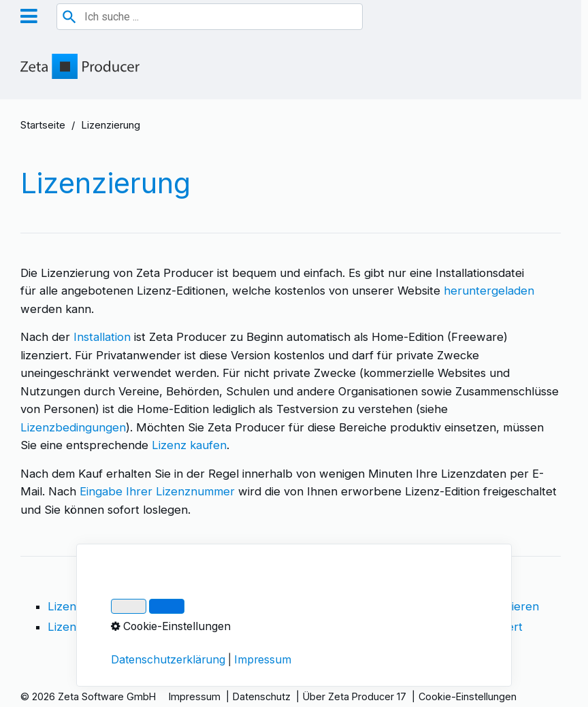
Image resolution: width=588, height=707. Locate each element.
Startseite (43, 125)
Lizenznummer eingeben (285, 606)
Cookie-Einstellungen (468, 696)
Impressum (195, 696)
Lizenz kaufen (189, 445)
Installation (102, 337)
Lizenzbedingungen (73, 427)
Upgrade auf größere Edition (295, 627)
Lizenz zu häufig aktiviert (456, 627)
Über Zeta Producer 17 (355, 696)
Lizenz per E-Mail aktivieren (464, 606)
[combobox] (210, 17)
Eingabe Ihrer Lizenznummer (156, 491)
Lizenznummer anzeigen (113, 627)
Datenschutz (262, 696)
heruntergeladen (489, 291)
